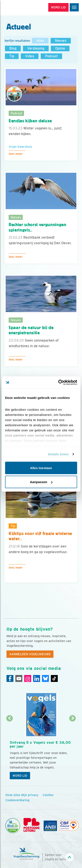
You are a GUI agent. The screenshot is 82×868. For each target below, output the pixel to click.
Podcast (51, 56)
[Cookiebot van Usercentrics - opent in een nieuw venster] (59, 383)
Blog (13, 48)
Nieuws (61, 41)
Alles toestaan (41, 468)
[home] (22, 8)
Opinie (60, 48)
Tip (12, 56)
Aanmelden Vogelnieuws (30, 654)
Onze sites (13, 795)
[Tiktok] (54, 678)
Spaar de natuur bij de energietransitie (31, 330)
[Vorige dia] (10, 750)
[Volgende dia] (72, 750)
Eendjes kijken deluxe (30, 121)
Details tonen (58, 454)
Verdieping (36, 48)
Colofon (48, 795)
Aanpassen (41, 482)
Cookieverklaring (17, 800)
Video (30, 56)
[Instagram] (28, 678)
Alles (40, 41)
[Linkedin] (37, 678)
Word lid (20, 776)
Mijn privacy (30, 795)
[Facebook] (10, 678)
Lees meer (16, 154)
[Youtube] (19, 678)
